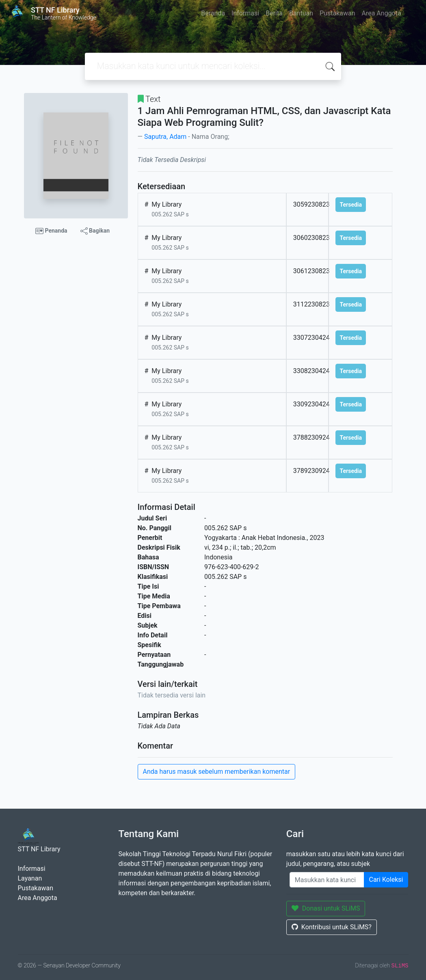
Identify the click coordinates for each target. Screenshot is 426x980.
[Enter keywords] (327, 880)
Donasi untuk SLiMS (326, 908)
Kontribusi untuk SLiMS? (332, 927)
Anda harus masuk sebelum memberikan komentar (217, 772)
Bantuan (301, 13)
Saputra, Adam (165, 137)
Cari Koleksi (386, 880)
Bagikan (95, 231)
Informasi (245, 13)
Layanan (30, 878)
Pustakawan (337, 13)
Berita (274, 13)
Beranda (213, 13)
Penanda (51, 231)
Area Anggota (382, 13)
